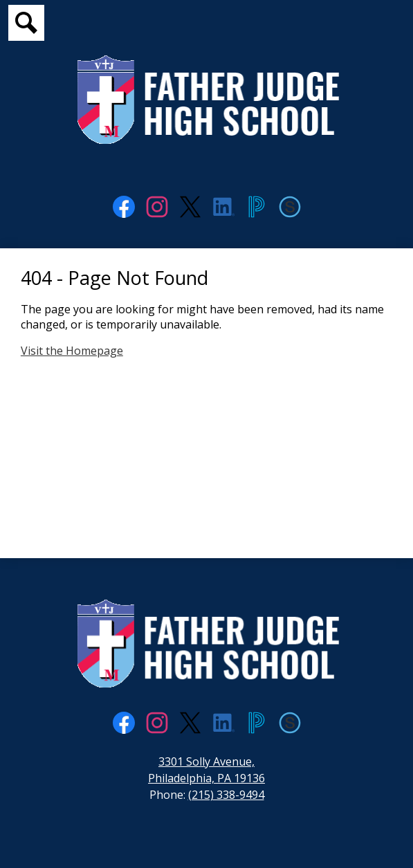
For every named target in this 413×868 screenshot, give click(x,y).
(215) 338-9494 (226, 795)
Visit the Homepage (72, 351)
